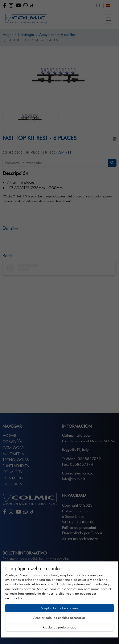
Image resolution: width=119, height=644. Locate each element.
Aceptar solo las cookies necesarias (59, 618)
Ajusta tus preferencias (59, 627)
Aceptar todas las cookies (59, 608)
